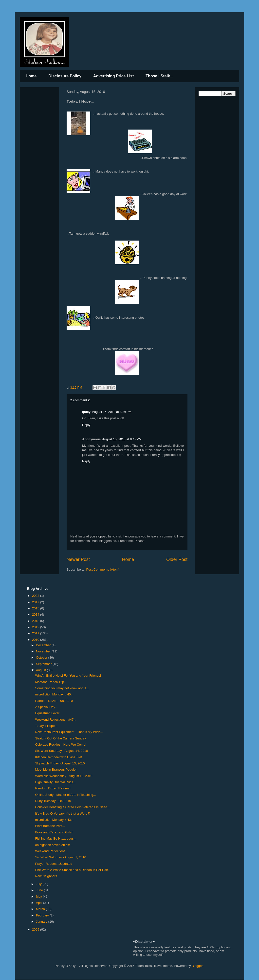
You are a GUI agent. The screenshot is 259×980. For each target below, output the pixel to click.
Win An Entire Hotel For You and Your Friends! (68, 676)
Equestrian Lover (47, 713)
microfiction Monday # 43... (54, 820)
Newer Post (78, 559)
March (41, 909)
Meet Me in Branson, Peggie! (56, 769)
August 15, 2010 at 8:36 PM (112, 412)
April (40, 903)
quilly (86, 412)
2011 (36, 633)
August (41, 670)
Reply (86, 425)
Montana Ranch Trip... (51, 682)
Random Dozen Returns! (53, 788)
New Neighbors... (47, 876)
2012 (36, 627)
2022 (36, 596)
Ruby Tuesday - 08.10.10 (53, 801)
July (39, 884)
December (44, 645)
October (42, 657)
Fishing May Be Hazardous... (56, 838)
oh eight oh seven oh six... (54, 845)
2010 (36, 640)
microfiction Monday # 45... (54, 694)
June (40, 890)
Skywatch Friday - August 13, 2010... (61, 763)
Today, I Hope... (46, 726)
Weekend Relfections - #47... (56, 720)
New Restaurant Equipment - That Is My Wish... (69, 732)
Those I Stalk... (159, 76)
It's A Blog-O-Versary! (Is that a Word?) (63, 813)
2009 (36, 929)
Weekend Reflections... (51, 851)
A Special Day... (46, 707)
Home (31, 76)
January (42, 922)
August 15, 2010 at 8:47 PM (122, 439)
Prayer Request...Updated (54, 864)
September (44, 664)
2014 (36, 614)
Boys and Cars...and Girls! (54, 832)
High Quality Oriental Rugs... (55, 782)
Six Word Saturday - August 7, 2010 (60, 857)
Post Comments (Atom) (103, 569)
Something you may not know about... (62, 688)
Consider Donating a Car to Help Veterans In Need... (72, 807)
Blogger (197, 966)
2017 (36, 602)
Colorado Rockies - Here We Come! (61, 745)
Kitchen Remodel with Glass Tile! (58, 757)
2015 (36, 608)
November (44, 651)
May (39, 897)
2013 (36, 621)
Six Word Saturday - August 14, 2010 (61, 751)
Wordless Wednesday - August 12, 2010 (64, 776)
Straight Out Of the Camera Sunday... (62, 738)
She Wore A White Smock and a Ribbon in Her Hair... (73, 870)
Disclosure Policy (65, 76)
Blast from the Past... (50, 826)
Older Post (177, 559)
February (43, 915)
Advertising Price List (114, 76)
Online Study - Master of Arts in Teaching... (65, 795)
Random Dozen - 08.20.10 (54, 701)
